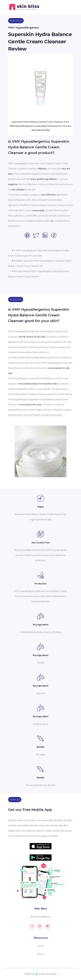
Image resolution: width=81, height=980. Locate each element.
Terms (40, 946)
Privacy (41, 954)
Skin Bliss (41, 909)
